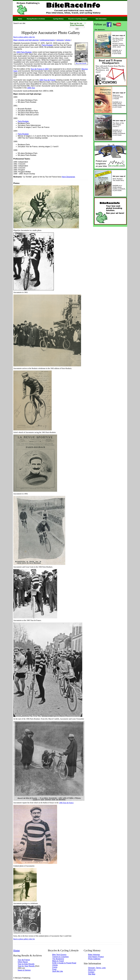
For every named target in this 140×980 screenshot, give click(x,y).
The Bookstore (58, 959)
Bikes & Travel (58, 961)
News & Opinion (24, 970)
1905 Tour (31, 88)
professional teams (47, 40)
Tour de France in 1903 (40, 69)
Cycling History (58, 19)
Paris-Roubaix (47, 45)
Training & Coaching (60, 957)
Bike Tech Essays (59, 955)
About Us (92, 970)
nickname (60, 40)
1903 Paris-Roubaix (24, 52)
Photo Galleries (94, 959)
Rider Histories (94, 955)
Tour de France (24, 960)
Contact (91, 972)
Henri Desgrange (68, 177)
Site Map (92, 974)
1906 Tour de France (66, 803)
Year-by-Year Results (26, 966)
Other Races (23, 962)
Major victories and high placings (26, 40)
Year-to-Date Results (26, 964)
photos (68, 40)
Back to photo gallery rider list (24, 37)
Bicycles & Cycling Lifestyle (78, 19)
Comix (55, 967)
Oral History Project (96, 957)
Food (54, 969)
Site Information (101, 19)
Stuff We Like (58, 971)
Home (20, 19)
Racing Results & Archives (36, 19)
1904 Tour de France (47, 80)
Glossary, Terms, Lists (97, 968)
